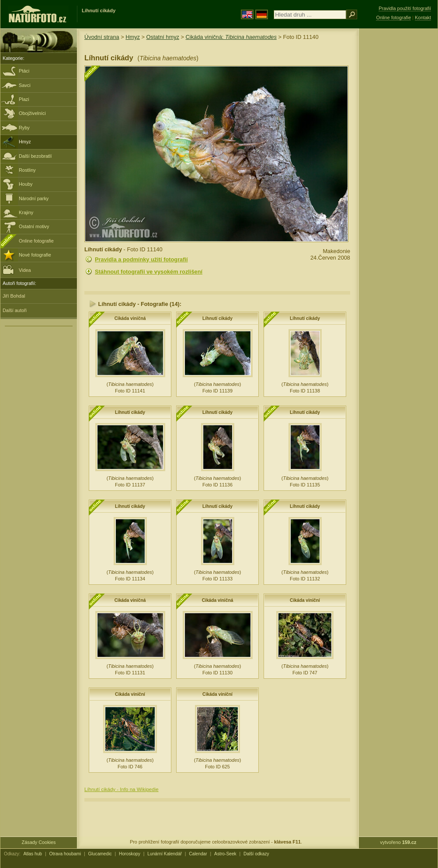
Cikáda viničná (130, 318)
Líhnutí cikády (217, 318)
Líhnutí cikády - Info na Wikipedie (122, 789)
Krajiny (26, 212)
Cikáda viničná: (231, 37)
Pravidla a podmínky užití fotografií (141, 259)
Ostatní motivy (34, 226)
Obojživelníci (32, 113)
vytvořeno (398, 842)
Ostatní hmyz (163, 37)
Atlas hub (33, 854)
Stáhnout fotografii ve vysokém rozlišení (149, 272)
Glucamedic (100, 854)
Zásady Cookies (39, 842)
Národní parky (34, 198)
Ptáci (24, 71)
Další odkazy (256, 854)
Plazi (24, 99)
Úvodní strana (102, 37)
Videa (17, 269)
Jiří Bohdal (14, 296)
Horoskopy (130, 854)
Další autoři (15, 310)
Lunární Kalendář (165, 854)
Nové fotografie (35, 255)
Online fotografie (36, 241)
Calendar (198, 854)
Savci (25, 85)
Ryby (24, 128)
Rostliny (27, 170)
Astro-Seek (225, 854)
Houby (26, 184)
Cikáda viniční (305, 600)
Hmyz (25, 142)
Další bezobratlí (35, 156)
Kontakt (423, 17)
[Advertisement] (398, 168)
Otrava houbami (65, 854)
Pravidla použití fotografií (405, 8)
